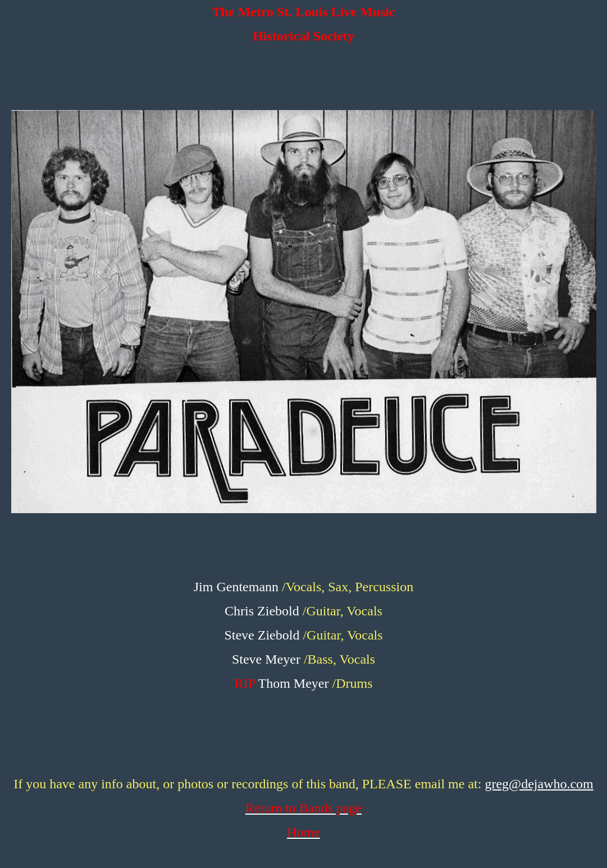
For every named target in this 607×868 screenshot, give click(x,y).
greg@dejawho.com (539, 784)
